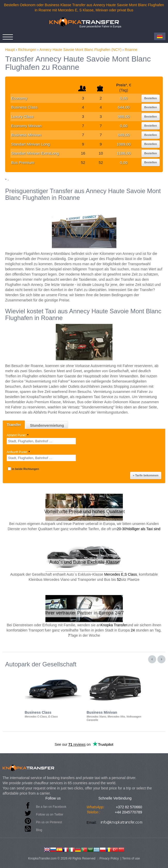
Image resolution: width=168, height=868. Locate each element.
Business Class (24, 107)
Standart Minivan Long (30, 144)
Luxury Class (22, 116)
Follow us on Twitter (50, 814)
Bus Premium (23, 162)
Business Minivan (26, 135)
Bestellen (151, 98)
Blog (39, 830)
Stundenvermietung (47, 425)
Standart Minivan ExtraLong (35, 153)
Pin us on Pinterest (49, 822)
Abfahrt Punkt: (18, 435)
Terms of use (131, 858)
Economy (19, 98)
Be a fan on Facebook (51, 807)
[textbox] (41, 441)
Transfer (14, 425)
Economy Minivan (26, 126)
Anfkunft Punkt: (19, 452)
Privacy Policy (109, 858)
